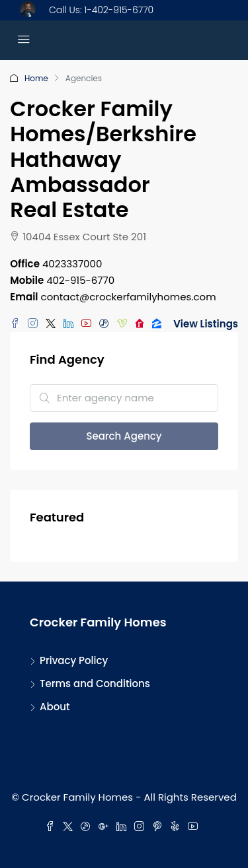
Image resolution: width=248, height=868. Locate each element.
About (55, 707)
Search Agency (124, 436)
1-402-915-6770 (119, 10)
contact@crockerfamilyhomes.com (129, 297)
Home (36, 78)
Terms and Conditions (95, 684)
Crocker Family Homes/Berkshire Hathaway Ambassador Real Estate (103, 159)
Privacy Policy (74, 660)
